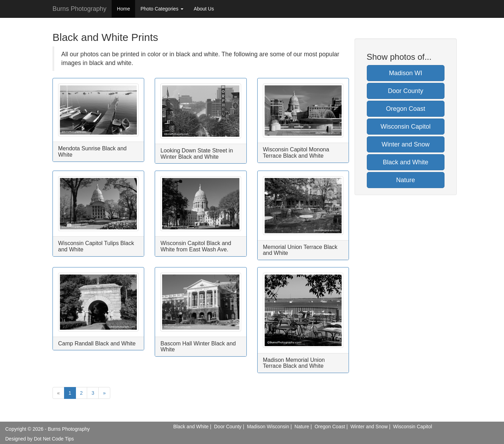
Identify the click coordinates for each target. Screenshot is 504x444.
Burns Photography (79, 9)
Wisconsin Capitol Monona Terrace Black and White (296, 153)
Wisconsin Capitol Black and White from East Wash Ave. (196, 246)
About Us (204, 9)
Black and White (406, 162)
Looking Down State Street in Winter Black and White (197, 154)
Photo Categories (162, 9)
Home (123, 9)
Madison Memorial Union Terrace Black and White (294, 363)
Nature (406, 180)
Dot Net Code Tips (54, 439)
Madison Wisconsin (268, 427)
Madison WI (405, 73)
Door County (405, 91)
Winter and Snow (405, 144)
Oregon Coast (406, 109)
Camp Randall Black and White (97, 343)
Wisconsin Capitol (405, 127)
